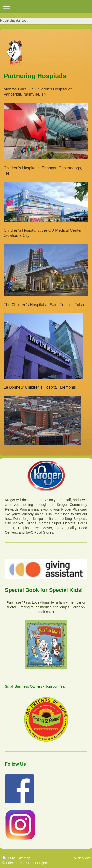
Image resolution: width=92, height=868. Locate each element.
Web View (82, 858)
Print (9, 858)
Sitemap (24, 858)
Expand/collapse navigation (46, 7)
